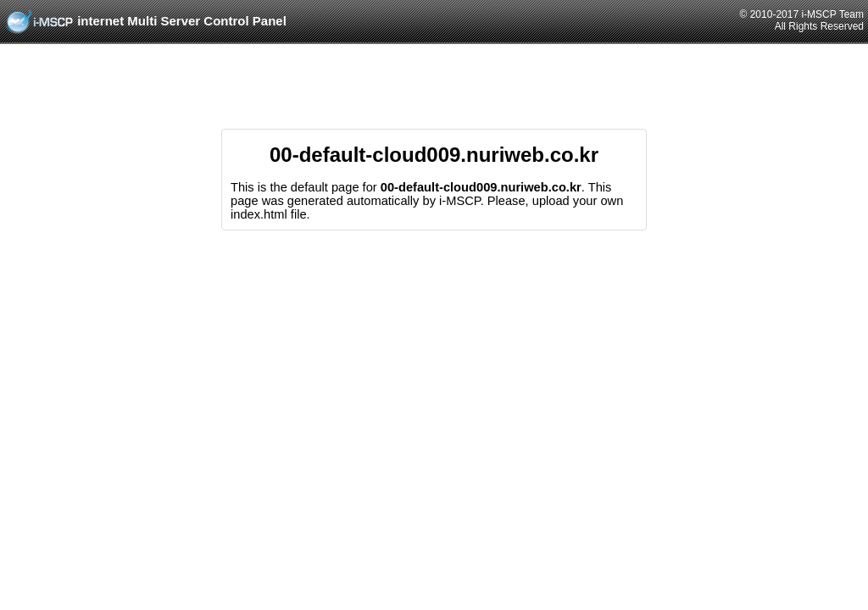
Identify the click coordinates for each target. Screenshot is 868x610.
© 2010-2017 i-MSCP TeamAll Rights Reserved (802, 20)
